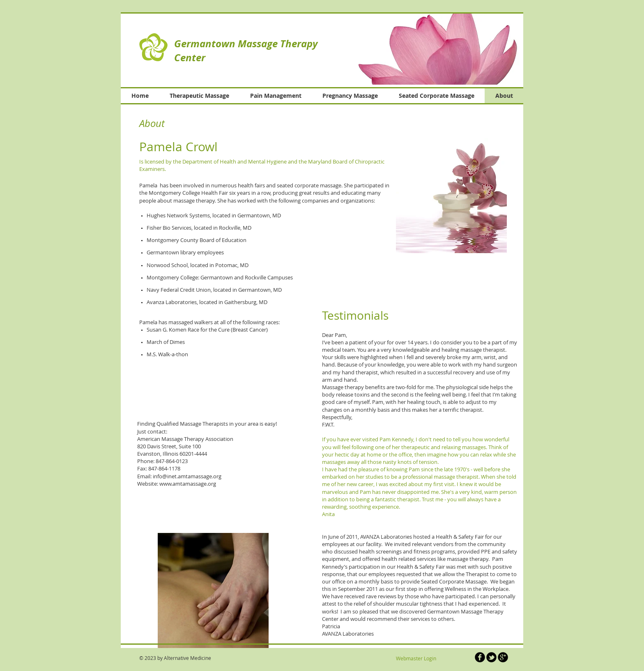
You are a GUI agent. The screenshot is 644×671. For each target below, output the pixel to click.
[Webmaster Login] (416, 658)
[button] (428, 49)
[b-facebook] (480, 657)
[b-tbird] (491, 657)
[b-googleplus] (503, 657)
